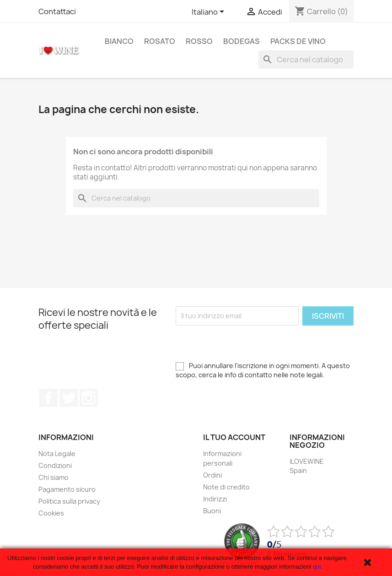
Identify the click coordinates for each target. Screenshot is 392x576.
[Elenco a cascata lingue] (209, 12)
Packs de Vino (298, 41)
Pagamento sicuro (67, 489)
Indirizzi (215, 499)
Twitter (69, 398)
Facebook (48, 398)
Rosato (160, 41)
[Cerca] (306, 60)
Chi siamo (54, 477)
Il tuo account (234, 437)
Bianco (119, 41)
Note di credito (226, 487)
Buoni (212, 511)
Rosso (199, 41)
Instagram (89, 398)
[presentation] (245, 343)
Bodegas (242, 41)
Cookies (51, 513)
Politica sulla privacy (69, 501)
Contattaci (57, 11)
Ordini (212, 475)
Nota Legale (57, 454)
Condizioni (55, 465)
